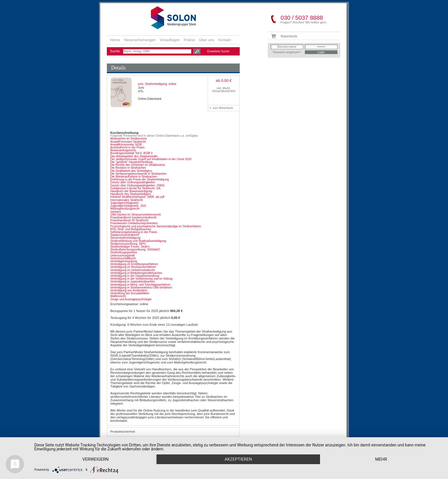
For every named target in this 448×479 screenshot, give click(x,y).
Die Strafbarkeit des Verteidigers (131, 171)
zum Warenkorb (221, 108)
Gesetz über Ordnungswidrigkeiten (133, 182)
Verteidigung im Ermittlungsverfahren (134, 264)
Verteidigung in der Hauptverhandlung (135, 276)
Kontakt (225, 40)
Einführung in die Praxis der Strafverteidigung (140, 179)
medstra (116, 212)
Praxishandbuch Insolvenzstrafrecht (133, 217)
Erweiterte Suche (218, 51)
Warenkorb (289, 36)
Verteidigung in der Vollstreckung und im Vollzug (141, 279)
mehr (381, 459)
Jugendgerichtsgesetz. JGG (128, 206)
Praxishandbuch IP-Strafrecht (129, 220)
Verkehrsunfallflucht (123, 258)
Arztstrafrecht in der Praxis (127, 147)
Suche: (116, 51)
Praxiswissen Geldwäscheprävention (134, 223)
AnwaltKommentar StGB (126, 145)
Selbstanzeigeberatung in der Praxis (134, 232)
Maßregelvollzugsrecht (125, 209)
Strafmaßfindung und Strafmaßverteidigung (138, 241)
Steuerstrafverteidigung (125, 238)
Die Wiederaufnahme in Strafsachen (134, 177)
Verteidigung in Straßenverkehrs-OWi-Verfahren (141, 288)
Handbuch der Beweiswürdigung (131, 191)
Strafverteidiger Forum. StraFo (130, 247)
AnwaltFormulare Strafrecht (128, 142)
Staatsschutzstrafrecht (125, 235)
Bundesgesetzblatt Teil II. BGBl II (131, 153)
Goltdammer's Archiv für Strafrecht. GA (135, 188)
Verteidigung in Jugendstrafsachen (133, 282)
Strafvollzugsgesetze (124, 252)
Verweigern (95, 459)
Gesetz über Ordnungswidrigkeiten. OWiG (137, 185)
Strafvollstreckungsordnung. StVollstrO (135, 250)
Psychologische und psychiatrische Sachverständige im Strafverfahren (156, 226)
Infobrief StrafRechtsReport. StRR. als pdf (137, 197)
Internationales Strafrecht (127, 200)
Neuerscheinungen (140, 40)
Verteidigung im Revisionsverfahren (133, 267)
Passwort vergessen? (287, 52)
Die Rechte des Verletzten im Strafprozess (138, 165)
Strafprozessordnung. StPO (128, 244)
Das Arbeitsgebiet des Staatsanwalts (134, 156)
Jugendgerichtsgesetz (124, 203)
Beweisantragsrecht (123, 150)
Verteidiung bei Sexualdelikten (130, 293)
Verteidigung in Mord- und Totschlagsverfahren (140, 285)
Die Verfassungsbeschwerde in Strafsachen (138, 174)
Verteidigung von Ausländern (129, 290)
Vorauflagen (170, 40)
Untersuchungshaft (123, 256)
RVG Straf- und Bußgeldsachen (131, 229)
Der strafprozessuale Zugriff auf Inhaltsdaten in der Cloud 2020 (151, 159)
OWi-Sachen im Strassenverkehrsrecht (135, 215)
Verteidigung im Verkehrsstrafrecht (133, 270)
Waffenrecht (118, 296)
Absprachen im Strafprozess (129, 139)
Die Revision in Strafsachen (128, 168)
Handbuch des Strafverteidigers (131, 194)
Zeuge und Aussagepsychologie (131, 299)
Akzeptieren (238, 459)
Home (115, 40)
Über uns (207, 40)
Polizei (189, 40)
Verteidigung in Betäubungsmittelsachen (136, 273)
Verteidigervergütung (124, 261)
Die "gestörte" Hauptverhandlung (131, 162)
